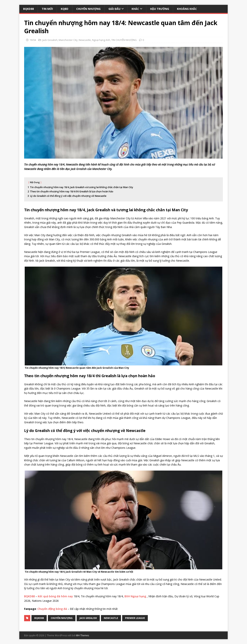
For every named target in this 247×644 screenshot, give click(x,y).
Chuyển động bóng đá (52, 609)
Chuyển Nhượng (62, 618)
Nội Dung (35, 182)
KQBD (65, 9)
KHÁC (135, 9)
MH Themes (82, 635)
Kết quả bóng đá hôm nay (55, 596)
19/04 (33, 40)
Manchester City (68, 40)
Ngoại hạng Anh (101, 40)
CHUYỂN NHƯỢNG (88, 9)
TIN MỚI (47, 9)
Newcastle (85, 40)
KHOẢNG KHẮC (187, 9)
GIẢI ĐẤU (114, 9)
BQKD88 (28, 9)
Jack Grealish (50, 40)
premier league (135, 618)
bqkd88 (39, 618)
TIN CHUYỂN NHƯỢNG (124, 40)
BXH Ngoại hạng (135, 596)
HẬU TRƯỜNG (160, 9)
